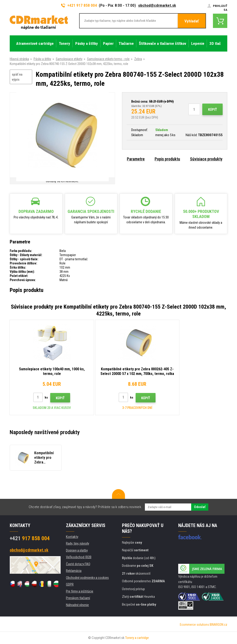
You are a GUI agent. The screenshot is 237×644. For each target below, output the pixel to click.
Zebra (138, 59)
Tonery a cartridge (137, 638)
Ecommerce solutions (194, 625)
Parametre (136, 159)
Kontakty (72, 537)
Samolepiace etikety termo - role (108, 59)
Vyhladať (192, 21)
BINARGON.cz (218, 625)
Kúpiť (212, 110)
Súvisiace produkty (206, 159)
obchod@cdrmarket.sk (157, 5)
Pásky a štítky (42, 59)
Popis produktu (167, 159)
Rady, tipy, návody (78, 543)
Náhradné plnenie (77, 605)
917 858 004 (30, 538)
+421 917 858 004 (79, 5)
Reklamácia (74, 571)
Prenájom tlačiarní (78, 598)
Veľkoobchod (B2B (79, 557)
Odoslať (200, 507)
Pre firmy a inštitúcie (80, 591)
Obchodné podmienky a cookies (87, 578)
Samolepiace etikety (69, 59)
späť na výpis (17, 77)
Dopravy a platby (77, 550)
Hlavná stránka (19, 59)
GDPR (70, 584)
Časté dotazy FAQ (78, 564)
